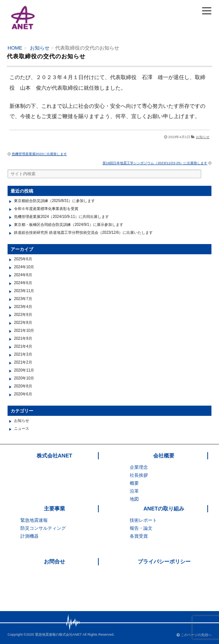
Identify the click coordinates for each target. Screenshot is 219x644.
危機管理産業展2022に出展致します (40, 154)
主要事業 (54, 509)
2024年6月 (23, 283)
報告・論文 (141, 528)
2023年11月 (24, 291)
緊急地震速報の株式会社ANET (59, 635)
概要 (134, 483)
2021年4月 (23, 346)
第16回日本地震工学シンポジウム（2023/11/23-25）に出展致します (155, 163)
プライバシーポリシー (164, 562)
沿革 (134, 491)
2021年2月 (23, 362)
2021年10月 (24, 331)
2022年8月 (23, 323)
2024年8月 (23, 275)
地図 (134, 499)
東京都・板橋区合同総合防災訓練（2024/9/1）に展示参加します (69, 225)
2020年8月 (23, 386)
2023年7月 (23, 299)
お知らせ (40, 48)
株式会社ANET (54, 456)
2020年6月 (23, 394)
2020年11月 (24, 370)
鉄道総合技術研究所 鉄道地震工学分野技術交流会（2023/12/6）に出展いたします (83, 233)
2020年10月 (24, 378)
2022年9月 (23, 315)
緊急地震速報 (34, 520)
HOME (15, 48)
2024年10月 (24, 267)
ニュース (22, 429)
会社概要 (164, 456)
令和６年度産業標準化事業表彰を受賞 (46, 209)
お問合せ (54, 562)
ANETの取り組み (164, 509)
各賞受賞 (139, 536)
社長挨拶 (139, 475)
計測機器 (30, 536)
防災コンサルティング (43, 528)
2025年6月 (23, 259)
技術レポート (143, 520)
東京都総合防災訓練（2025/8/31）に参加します (55, 201)
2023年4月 (23, 307)
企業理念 (139, 467)
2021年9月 (23, 338)
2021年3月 (23, 354)
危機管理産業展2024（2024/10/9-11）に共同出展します (61, 217)
